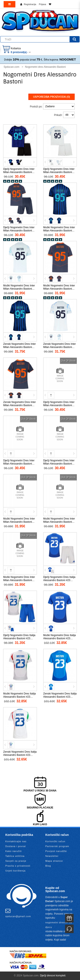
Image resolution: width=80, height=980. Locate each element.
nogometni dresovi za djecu (59, 925)
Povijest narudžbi (56, 851)
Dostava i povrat (15, 846)
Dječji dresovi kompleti (53, 976)
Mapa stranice (54, 861)
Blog (48, 866)
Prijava (42, 4)
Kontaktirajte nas (16, 841)
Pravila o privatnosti (18, 866)
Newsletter (52, 856)
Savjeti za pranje (16, 861)
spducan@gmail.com (18, 913)
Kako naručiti (14, 851)
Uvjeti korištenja (15, 871)
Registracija (30, 4)
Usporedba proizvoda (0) (52, 97)
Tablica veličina (15, 856)
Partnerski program (57, 846)
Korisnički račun (55, 841)
